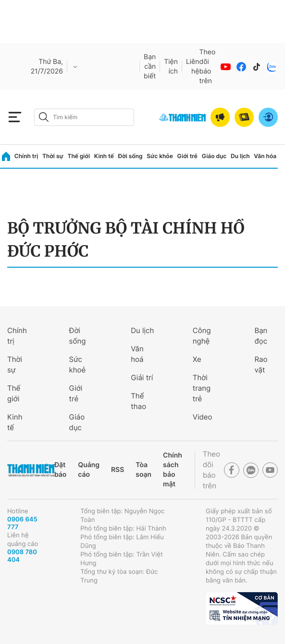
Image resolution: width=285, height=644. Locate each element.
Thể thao (138, 401)
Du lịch (240, 156)
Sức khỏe (160, 156)
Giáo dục (214, 156)
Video (203, 417)
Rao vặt (261, 365)
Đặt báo (60, 470)
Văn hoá (137, 354)
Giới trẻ (187, 156)
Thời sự (53, 156)
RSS (118, 470)
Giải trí (142, 378)
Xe (197, 359)
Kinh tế (104, 156)
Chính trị (26, 156)
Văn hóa (265, 156)
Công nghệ (202, 336)
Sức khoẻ (78, 365)
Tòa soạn (143, 470)
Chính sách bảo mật (173, 470)
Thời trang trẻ (202, 388)
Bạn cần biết (150, 67)
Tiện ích (171, 67)
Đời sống (130, 156)
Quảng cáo (89, 470)
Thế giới (79, 156)
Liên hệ (193, 67)
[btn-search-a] (44, 117)
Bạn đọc (261, 336)
